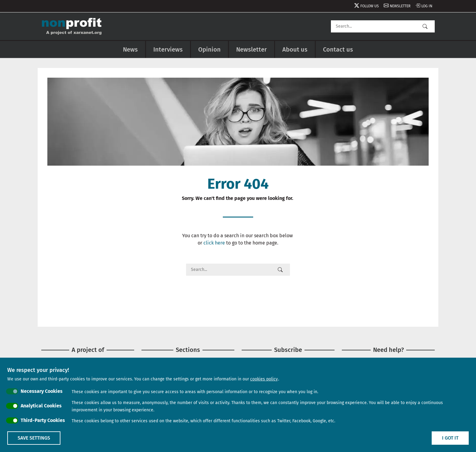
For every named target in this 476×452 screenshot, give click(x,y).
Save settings (34, 438)
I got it (450, 438)
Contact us (338, 49)
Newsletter (400, 6)
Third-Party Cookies (43, 420)
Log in (427, 6)
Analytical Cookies (41, 406)
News (130, 49)
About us (295, 49)
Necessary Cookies (42, 391)
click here (214, 243)
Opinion (209, 49)
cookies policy (264, 379)
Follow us (370, 6)
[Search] (383, 26)
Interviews (168, 49)
